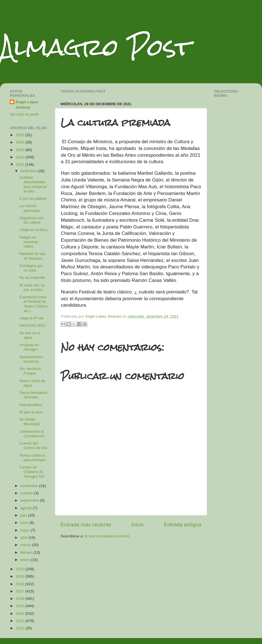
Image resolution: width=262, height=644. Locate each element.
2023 (21, 150)
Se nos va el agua (30, 335)
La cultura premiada (29, 208)
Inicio (137, 525)
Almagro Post (96, 47)
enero (26, 560)
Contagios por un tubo (31, 268)
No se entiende (32, 278)
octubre (27, 493)
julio (24, 515)
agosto (26, 508)
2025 (21, 135)
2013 (21, 621)
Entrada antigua (183, 525)
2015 (21, 606)
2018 (21, 584)
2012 (21, 628)
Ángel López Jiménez (27, 105)
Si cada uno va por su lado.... (33, 287)
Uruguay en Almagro (29, 347)
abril (24, 538)
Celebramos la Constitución (32, 434)
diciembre (29, 171)
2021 (21, 164)
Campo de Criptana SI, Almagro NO (32, 472)
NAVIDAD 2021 (33, 325)
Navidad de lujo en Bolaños (33, 256)
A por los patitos (33, 198)
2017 (21, 591)
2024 (21, 142)
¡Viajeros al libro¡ (34, 230)
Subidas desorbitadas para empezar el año (33, 184)
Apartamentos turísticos (31, 359)
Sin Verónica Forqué (30, 371)
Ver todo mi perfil (24, 114)
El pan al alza (31, 412)
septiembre (30, 500)
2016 (21, 599)
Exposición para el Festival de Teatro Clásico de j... (34, 304)
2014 (21, 613)
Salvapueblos (31, 405)
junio (25, 523)
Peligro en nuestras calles (29, 242)
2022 (21, 157)
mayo (25, 530)
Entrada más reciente (86, 525)
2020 (21, 569)
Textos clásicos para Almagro (33, 458)
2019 (21, 576)
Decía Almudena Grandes (33, 395)
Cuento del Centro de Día (33, 446)
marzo (26, 545)
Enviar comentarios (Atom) (107, 536)
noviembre (30, 486)
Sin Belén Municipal (30, 422)
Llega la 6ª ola (31, 318)
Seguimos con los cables (32, 220)
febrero (27, 552)
